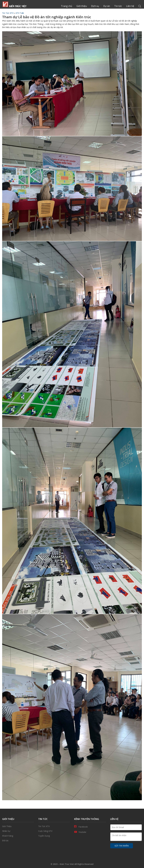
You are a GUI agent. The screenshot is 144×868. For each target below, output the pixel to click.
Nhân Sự (18, 831)
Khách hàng (18, 836)
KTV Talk (20, 13)
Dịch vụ (95, 6)
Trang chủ (14, 4)
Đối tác (18, 841)
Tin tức (118, 6)
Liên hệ (130, 6)
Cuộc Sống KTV (54, 831)
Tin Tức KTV (8, 13)
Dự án (107, 6)
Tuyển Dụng (54, 836)
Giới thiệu (82, 6)
